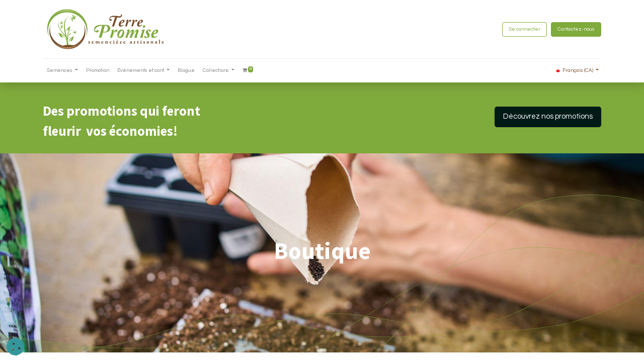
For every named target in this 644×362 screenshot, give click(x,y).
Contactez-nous (576, 29)
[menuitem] (98, 71)
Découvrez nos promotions (548, 116)
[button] (15, 347)
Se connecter (525, 29)
